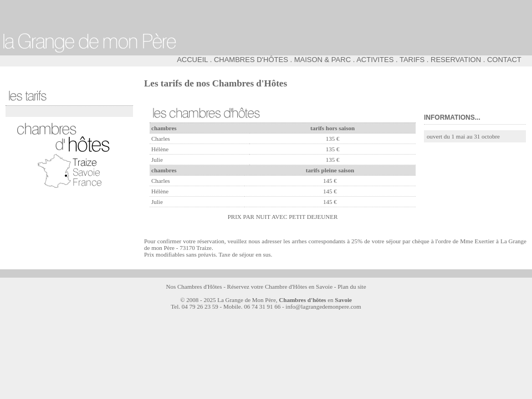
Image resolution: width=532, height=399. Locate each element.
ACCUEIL (192, 60)
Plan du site (352, 287)
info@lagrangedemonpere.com (323, 306)
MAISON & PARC (323, 60)
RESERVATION (456, 60)
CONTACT (504, 60)
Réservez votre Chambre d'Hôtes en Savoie (280, 287)
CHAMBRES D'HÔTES (251, 60)
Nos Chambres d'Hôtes (194, 287)
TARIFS (412, 60)
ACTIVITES (375, 60)
